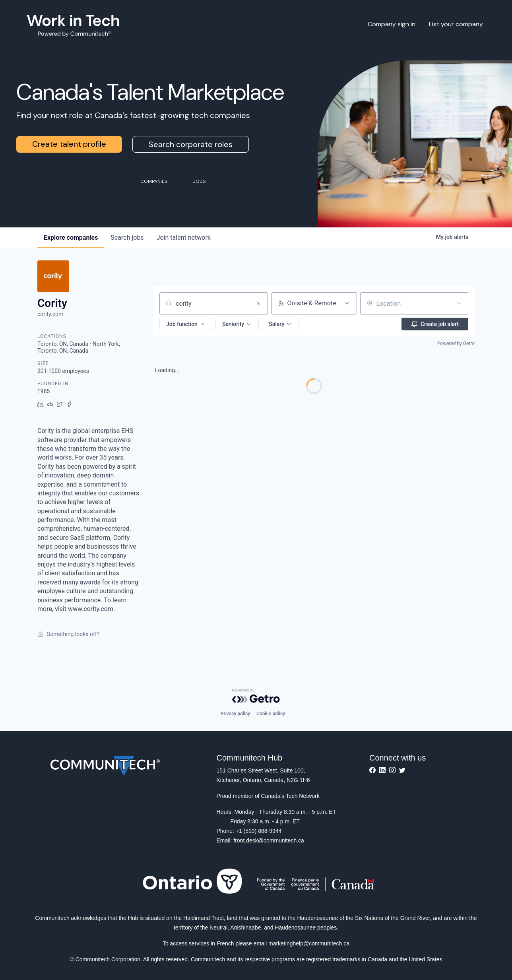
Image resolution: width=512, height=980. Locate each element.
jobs (127, 238)
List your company (456, 24)
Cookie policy (271, 714)
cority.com (50, 314)
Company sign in (392, 24)
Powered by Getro (456, 343)
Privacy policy (235, 714)
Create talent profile (69, 144)
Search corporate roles (191, 144)
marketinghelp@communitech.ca (309, 943)
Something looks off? (68, 634)
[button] (186, 324)
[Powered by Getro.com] (256, 696)
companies (71, 238)
